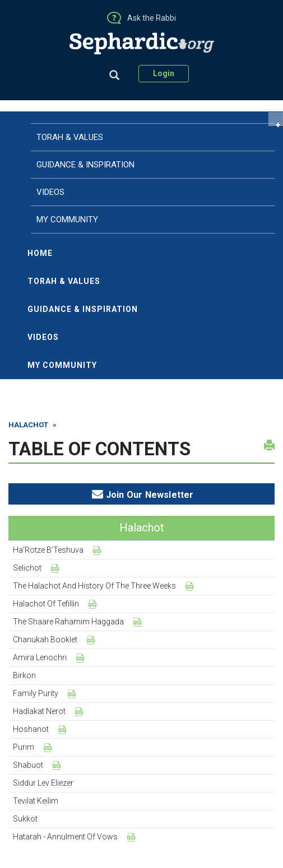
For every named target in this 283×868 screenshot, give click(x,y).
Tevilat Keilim (36, 801)
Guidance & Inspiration (83, 309)
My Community (62, 365)
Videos (43, 337)
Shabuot (28, 765)
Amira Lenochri (40, 657)
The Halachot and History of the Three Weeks (94, 586)
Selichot (27, 568)
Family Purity (36, 693)
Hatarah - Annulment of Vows (65, 837)
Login (164, 73)
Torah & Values (64, 281)
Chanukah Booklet (45, 640)
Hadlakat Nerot (39, 711)
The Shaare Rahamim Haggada (68, 622)
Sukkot (25, 819)
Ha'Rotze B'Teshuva (48, 550)
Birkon (24, 675)
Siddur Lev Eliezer (43, 783)
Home (41, 117)
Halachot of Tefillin (46, 604)
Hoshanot (31, 729)
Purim (24, 747)
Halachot (28, 425)
